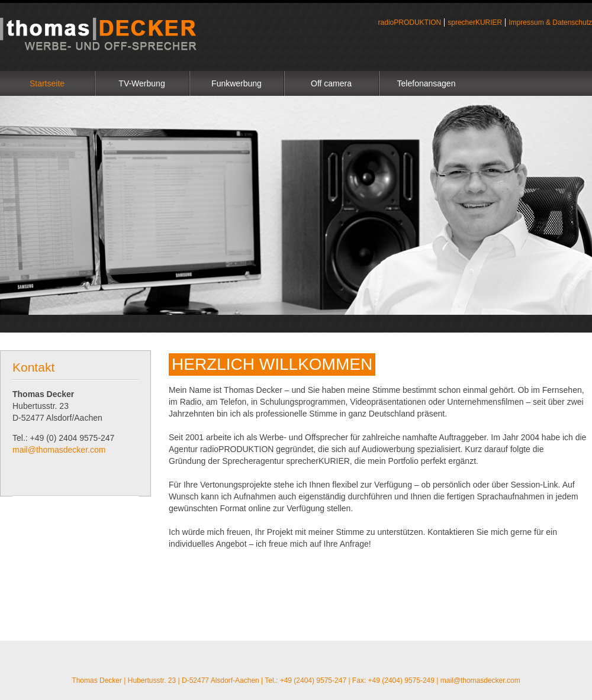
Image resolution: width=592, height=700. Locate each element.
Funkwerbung (237, 83)
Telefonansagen (427, 83)
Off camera (331, 83)
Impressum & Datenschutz (550, 22)
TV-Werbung (141, 83)
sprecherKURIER (475, 22)
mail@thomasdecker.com (59, 450)
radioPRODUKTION (410, 22)
